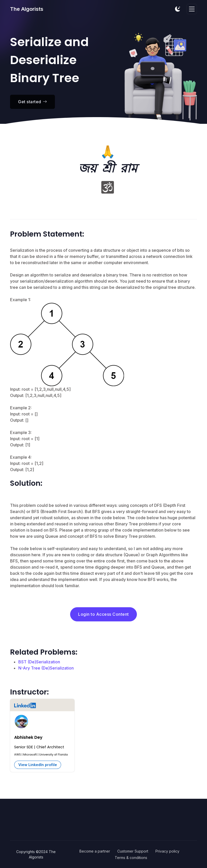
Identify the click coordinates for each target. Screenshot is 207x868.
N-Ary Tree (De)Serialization (46, 668)
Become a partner (95, 851)
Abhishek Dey (28, 737)
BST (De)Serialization (39, 662)
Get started (32, 102)
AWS (18, 754)
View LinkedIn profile (38, 765)
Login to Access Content (103, 614)
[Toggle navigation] (192, 9)
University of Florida (53, 754)
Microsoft (30, 754)
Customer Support (133, 851)
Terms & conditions (131, 858)
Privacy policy (167, 851)
